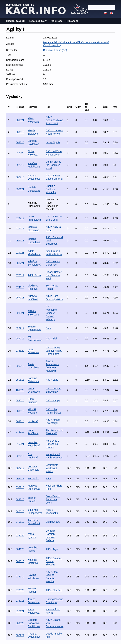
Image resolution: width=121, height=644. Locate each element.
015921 (20, 444)
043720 (20, 499)
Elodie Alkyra (53, 522)
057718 (20, 298)
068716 (20, 177)
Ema (48, 328)
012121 (20, 611)
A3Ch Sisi (51, 339)
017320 (20, 153)
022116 (20, 456)
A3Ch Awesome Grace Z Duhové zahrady (51, 313)
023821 (20, 313)
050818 (20, 380)
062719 (20, 478)
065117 (20, 240)
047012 (20, 339)
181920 (20, 390)
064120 (20, 549)
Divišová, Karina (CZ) (55, 50)
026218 (20, 366)
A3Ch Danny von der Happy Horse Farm (54, 351)
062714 (20, 421)
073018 (20, 432)
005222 (20, 635)
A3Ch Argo (52, 549)
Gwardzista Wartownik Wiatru (52, 468)
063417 (20, 468)
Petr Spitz (33, 478)
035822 (20, 351)
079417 (20, 218)
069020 (20, 623)
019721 (20, 253)
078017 (20, 275)
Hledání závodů (15, 21)
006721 (20, 263)
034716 (20, 601)
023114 (20, 577)
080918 (20, 132)
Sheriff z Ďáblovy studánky (51, 189)
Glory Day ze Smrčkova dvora (53, 499)
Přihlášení (72, 21)
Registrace (56, 21)
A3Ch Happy (53, 400)
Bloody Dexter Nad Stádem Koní (54, 275)
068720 (20, 142)
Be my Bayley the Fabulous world (53, 165)
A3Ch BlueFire (54, 590)
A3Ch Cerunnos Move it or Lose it (55, 120)
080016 (20, 411)
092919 (20, 165)
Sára (48, 478)
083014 (20, 400)
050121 (20, 189)
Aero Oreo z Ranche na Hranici (52, 444)
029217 (20, 328)
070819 (20, 522)
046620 (20, 511)
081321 (20, 120)
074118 (20, 287)
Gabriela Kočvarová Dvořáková (34, 623)
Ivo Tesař (33, 421)
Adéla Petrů (34, 275)
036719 (20, 229)
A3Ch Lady (52, 380)
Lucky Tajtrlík (53, 142)
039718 (20, 487)
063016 (20, 561)
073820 (20, 590)
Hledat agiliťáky (37, 21)
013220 (20, 536)
